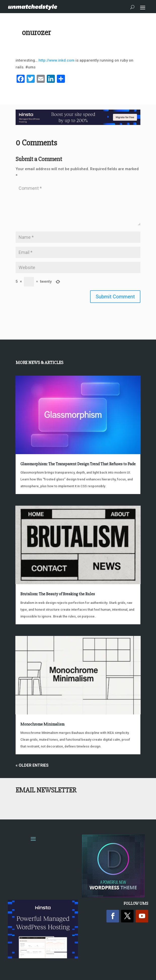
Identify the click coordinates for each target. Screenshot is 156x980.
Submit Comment (115, 297)
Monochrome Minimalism (42, 724)
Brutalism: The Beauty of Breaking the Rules (58, 594)
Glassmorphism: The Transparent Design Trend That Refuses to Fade (78, 464)
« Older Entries (32, 765)
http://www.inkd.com (56, 60)
